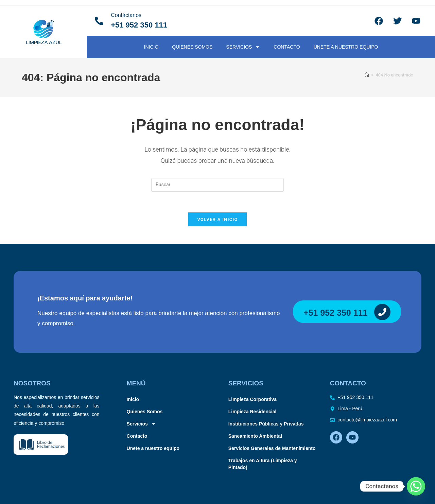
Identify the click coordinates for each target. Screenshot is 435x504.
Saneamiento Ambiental (255, 436)
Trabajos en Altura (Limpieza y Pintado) (263, 464)
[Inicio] (367, 75)
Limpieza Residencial (253, 412)
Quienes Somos (192, 47)
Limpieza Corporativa (253, 399)
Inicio (151, 47)
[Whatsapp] (416, 486)
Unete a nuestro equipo (346, 47)
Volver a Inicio (217, 219)
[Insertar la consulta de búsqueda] (217, 185)
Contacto (287, 47)
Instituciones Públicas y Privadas (266, 424)
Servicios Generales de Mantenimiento (272, 448)
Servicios (243, 47)
